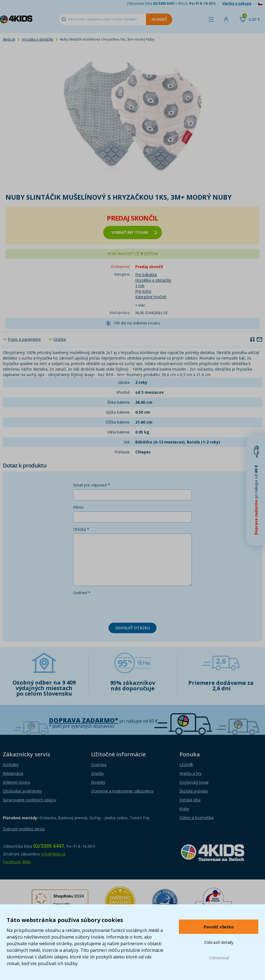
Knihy (184, 809)
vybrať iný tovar (134, 232)
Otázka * (81, 529)
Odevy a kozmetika (197, 817)
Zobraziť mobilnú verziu (24, 829)
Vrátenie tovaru (16, 782)
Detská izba (190, 800)
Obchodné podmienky (22, 791)
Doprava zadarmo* (84, 720)
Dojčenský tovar (194, 782)
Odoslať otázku (132, 628)
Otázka (60, 339)
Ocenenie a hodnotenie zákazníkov (122, 791)
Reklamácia (13, 773)
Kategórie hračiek (151, 297)
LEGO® (186, 764)
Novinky (98, 782)
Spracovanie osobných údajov (30, 800)
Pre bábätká (146, 275)
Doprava (99, 764)
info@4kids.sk (54, 854)
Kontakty (11, 764)
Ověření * (82, 593)
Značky (97, 773)
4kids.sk (9, 39)
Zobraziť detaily (219, 942)
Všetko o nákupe (237, 3)
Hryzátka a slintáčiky (38, 39)
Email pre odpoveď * (92, 485)
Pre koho (143, 291)
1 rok (140, 286)
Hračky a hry (190, 773)
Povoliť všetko (219, 927)
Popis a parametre (24, 339)
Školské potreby (194, 791)
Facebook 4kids (17, 862)
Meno (78, 507)
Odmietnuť (219, 958)
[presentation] (115, 608)
